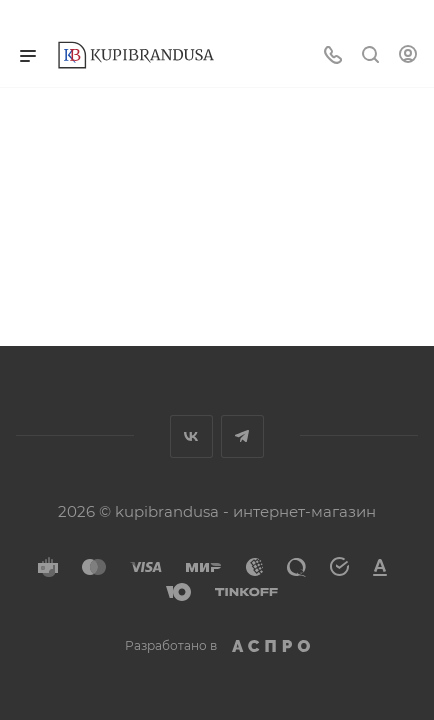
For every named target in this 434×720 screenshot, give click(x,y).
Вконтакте (191, 436)
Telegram (242, 436)
